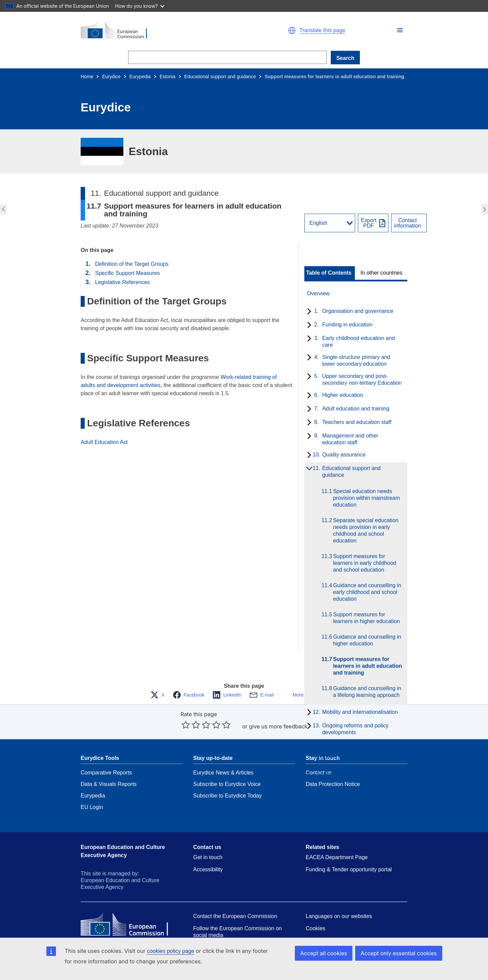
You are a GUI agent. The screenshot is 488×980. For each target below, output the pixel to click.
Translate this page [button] (322, 30)
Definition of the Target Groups (132, 264)
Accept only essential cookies (399, 953)
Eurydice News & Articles (223, 752)
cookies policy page (170, 951)
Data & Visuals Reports (109, 764)
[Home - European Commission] (159, 30)
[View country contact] (409, 223)
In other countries (382, 273)
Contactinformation (408, 223)
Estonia (168, 77)
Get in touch (208, 837)
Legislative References (122, 282)
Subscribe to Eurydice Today (227, 775)
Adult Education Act (104, 442)
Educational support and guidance (220, 77)
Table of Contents (329, 273)
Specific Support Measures (127, 273)
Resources (206, 927)
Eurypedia (140, 77)
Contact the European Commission (235, 896)
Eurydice (111, 77)
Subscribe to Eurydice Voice (227, 764)
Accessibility (208, 849)
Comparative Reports (106, 752)
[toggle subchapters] (308, 312)
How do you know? (140, 6)
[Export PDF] (373, 223)
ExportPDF (369, 223)
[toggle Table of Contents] (330, 273)
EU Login (92, 787)
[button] (400, 30)
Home (87, 77)
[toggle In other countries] (382, 273)
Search (345, 58)
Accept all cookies (324, 953)
